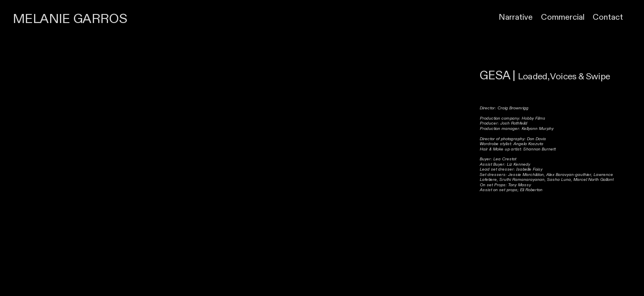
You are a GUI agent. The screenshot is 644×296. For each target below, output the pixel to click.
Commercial (563, 17)
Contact (608, 17)
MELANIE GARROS (70, 19)
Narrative (516, 17)
